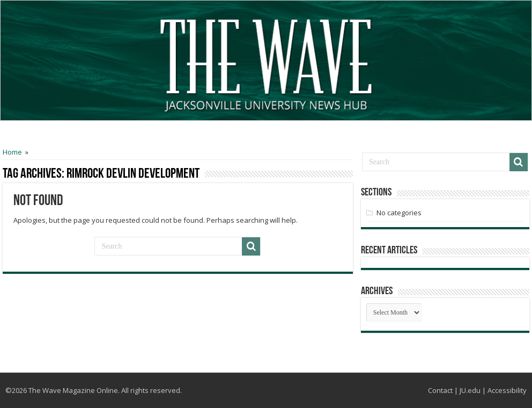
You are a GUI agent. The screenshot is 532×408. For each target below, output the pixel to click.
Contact (440, 390)
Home (12, 152)
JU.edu (470, 390)
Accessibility (507, 390)
